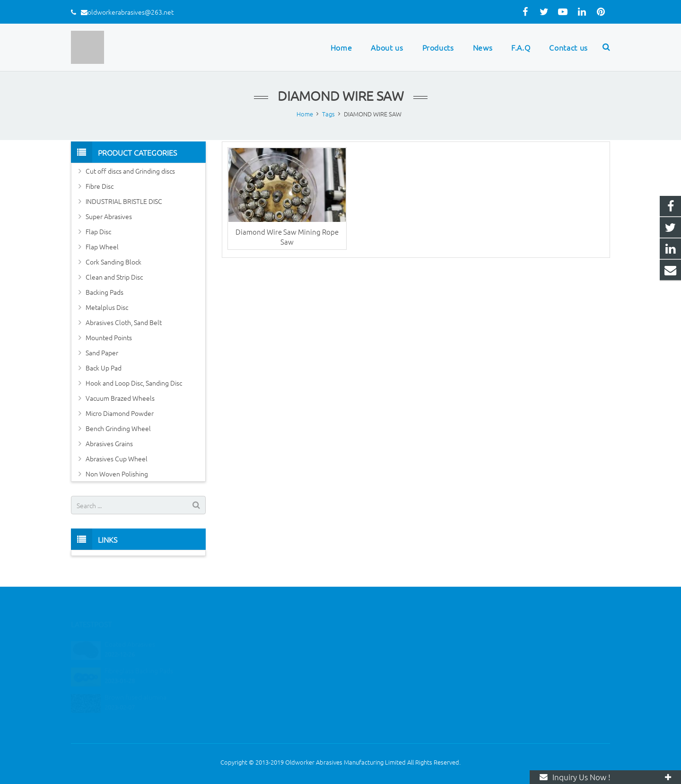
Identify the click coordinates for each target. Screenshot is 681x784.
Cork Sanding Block (113, 262)
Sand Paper (102, 352)
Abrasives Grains (109, 443)
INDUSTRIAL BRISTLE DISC (124, 201)
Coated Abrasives (130, 632)
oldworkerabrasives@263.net (131, 12)
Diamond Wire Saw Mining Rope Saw (287, 237)
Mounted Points (109, 337)
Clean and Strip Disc (114, 277)
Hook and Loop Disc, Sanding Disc (134, 383)
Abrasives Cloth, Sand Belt (124, 322)
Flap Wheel (102, 247)
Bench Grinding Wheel (118, 428)
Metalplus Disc (107, 307)
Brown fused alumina (135, 685)
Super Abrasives (109, 216)
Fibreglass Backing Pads (139, 658)
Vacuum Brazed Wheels (120, 398)
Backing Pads (105, 292)
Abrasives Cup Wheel (117, 458)
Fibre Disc (100, 186)
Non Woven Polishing (117, 474)
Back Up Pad (104, 368)
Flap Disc (98, 231)
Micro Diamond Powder (120, 413)
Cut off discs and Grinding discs (130, 171)
